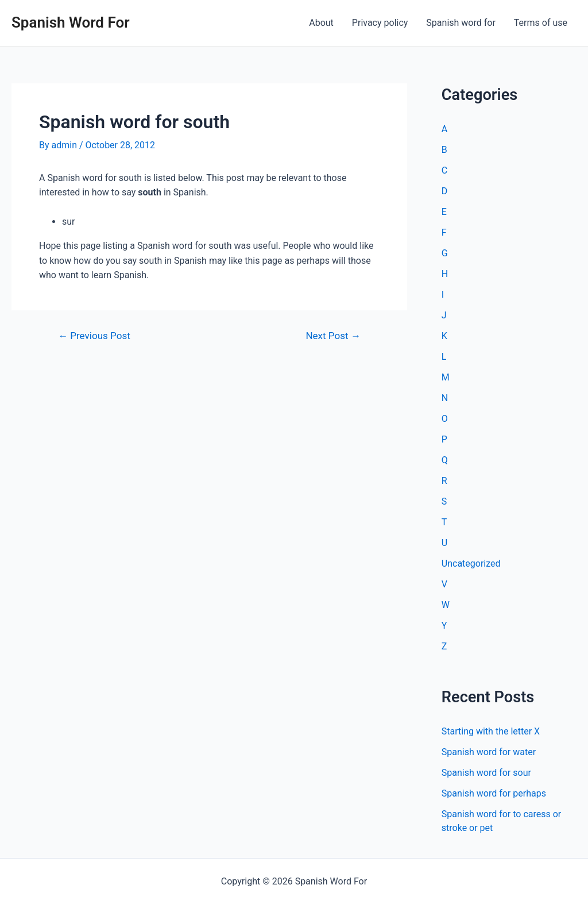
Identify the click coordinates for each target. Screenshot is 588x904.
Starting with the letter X (491, 731)
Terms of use (541, 23)
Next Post (333, 336)
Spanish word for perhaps (494, 793)
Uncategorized (471, 563)
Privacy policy (380, 23)
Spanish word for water (489, 752)
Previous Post (94, 336)
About (321, 23)
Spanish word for (461, 23)
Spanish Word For (71, 22)
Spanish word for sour (486, 773)
